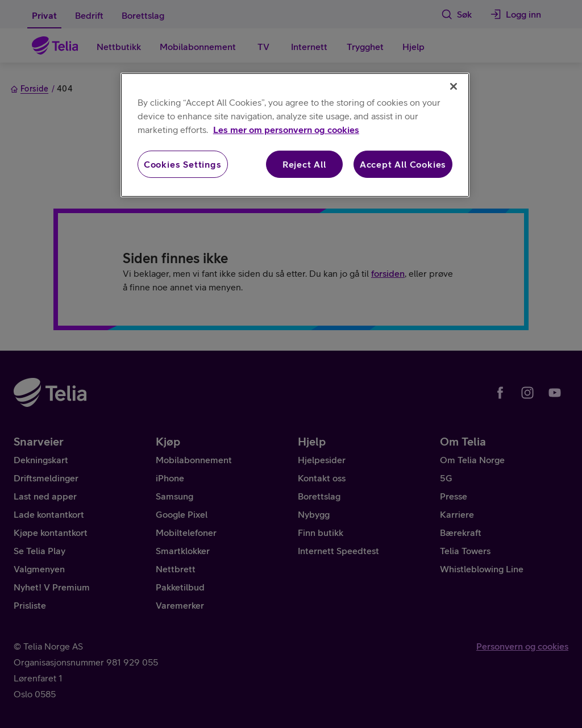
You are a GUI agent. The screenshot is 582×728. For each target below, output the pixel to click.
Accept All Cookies (403, 164)
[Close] (454, 86)
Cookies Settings (183, 164)
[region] (295, 135)
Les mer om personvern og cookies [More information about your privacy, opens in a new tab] (286, 130)
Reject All (304, 164)
